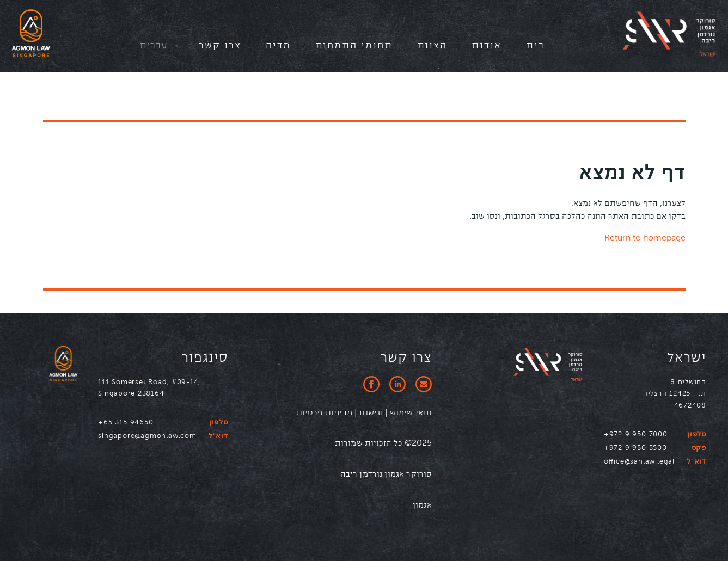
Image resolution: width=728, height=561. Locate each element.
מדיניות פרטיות (324, 412)
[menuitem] (536, 48)
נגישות (371, 412)
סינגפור (205, 358)
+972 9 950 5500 (635, 448)
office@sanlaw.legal (639, 461)
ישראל (687, 358)
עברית (153, 45)
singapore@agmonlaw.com (147, 436)
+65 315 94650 (126, 422)
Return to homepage (645, 238)
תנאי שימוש (410, 412)
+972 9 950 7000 (636, 434)
